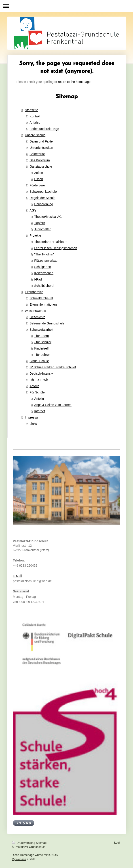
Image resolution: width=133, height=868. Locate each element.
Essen (39, 179)
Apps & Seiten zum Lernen (53, 405)
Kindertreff (41, 348)
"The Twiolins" (44, 254)
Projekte (35, 235)
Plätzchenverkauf (46, 261)
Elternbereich (34, 292)
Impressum (33, 417)
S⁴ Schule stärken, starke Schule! (53, 367)
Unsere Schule (35, 135)
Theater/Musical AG (48, 217)
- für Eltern (41, 336)
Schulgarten (43, 267)
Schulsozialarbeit (41, 330)
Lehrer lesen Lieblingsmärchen (56, 248)
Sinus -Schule (39, 361)
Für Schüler (38, 392)
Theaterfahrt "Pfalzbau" (50, 242)
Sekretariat (37, 154)
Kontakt (35, 116)
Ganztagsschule (41, 166)
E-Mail (17, 576)
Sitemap (41, 843)
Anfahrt (35, 123)
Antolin (34, 386)
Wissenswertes (35, 311)
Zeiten (39, 173)
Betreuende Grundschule (47, 323)
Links (33, 424)
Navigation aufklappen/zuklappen (66, 6)
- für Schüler (43, 342)
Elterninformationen (43, 304)
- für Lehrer (42, 355)
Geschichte (37, 317)
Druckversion (23, 843)
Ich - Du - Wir (39, 380)
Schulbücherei (44, 286)
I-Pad (38, 279)
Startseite (31, 110)
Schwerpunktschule (43, 192)
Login (118, 843)
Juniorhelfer (42, 229)
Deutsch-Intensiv (41, 374)
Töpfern (40, 223)
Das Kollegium (40, 160)
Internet (39, 411)
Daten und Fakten (42, 141)
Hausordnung (44, 204)
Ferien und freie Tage (44, 129)
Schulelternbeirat (41, 298)
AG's (33, 210)
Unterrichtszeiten (41, 148)
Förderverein (38, 185)
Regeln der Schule (42, 198)
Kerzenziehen (44, 273)
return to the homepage (74, 82)
